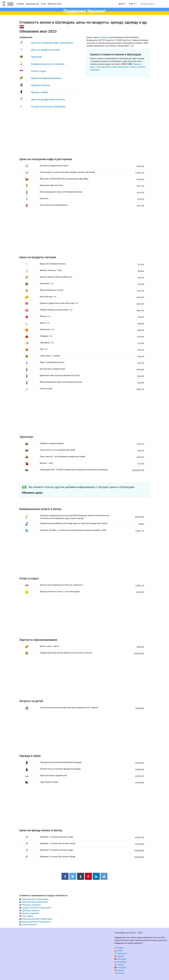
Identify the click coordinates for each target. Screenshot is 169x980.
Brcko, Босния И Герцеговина (35, 902)
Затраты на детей (40, 85)
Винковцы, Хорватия (31, 905)
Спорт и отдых (39, 71)
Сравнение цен (32, 4)
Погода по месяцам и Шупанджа (48, 106)
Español (119, 956)
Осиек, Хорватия (30, 925)
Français (119, 973)
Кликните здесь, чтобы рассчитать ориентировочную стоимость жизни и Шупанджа (118, 67)
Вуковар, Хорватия (31, 913)
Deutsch (119, 970)
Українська (121, 953)
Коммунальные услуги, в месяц (48, 64)
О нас (43, 4)
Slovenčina (120, 962)
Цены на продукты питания (46, 50)
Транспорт (36, 57)
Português (120, 959)
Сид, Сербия (28, 916)
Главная (20, 4)
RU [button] (122, 4)
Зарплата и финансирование (46, 78)
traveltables (11, 4)
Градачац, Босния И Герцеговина (37, 908)
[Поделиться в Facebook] (65, 876)
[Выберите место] (153, 4)
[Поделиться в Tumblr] (81, 876)
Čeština (119, 965)
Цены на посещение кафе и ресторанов (52, 43)
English (119, 948)
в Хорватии (103, 37)
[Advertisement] (84, 136)
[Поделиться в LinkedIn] (96, 876)
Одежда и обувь (39, 92)
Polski (118, 951)
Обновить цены (32, 493)
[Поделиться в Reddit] (104, 876)
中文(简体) (120, 968)
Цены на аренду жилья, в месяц (48, 99)
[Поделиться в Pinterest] (88, 876)
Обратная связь (55, 4)
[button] (133, 4)
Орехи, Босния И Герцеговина (35, 899)
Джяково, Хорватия (31, 910)
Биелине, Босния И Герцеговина (36, 922)
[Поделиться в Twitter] (73, 876)
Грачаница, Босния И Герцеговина (37, 919)
